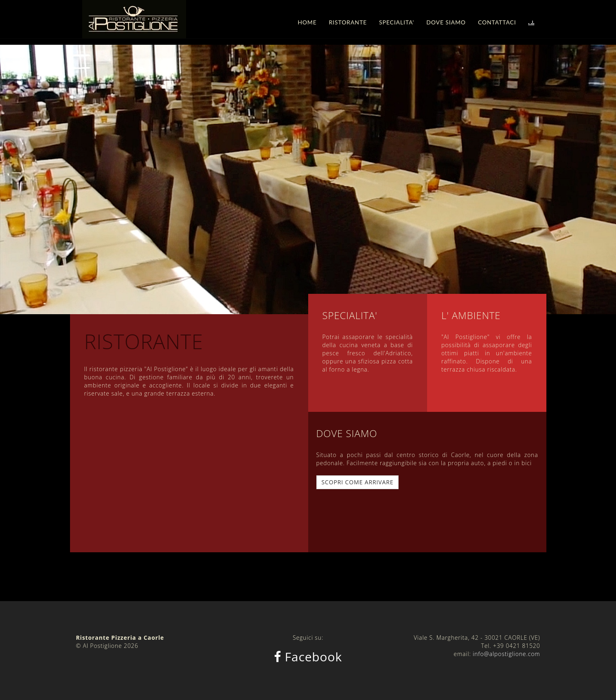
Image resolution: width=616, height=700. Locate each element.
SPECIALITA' (397, 22)
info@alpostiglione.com (506, 654)
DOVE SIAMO (446, 22)
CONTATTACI (497, 22)
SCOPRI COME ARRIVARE (358, 482)
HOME (307, 22)
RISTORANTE (348, 22)
